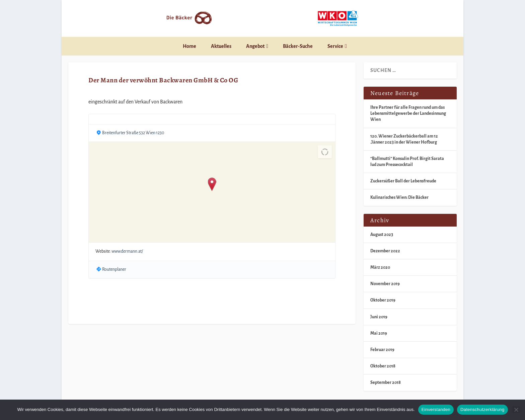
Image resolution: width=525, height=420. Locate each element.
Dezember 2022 (385, 251)
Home (190, 46)
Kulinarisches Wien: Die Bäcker (399, 197)
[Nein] (516, 410)
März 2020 (380, 267)
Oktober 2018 (383, 366)
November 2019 (385, 284)
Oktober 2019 (383, 300)
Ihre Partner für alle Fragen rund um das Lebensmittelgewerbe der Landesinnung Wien (408, 113)
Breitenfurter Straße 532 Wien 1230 (133, 133)
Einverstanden (436, 409)
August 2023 (382, 235)
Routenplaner (114, 269)
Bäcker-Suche (298, 46)
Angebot (255, 46)
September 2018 (386, 383)
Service (335, 46)
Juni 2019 (379, 317)
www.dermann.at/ (127, 251)
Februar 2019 (382, 350)
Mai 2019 (379, 333)
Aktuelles (221, 46)
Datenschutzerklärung (482, 409)
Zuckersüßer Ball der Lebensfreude (403, 181)
